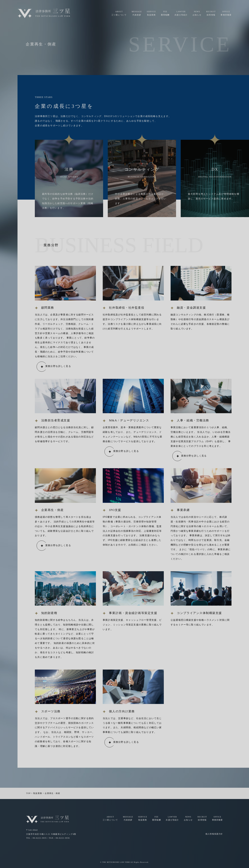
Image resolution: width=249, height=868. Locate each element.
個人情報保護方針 (214, 834)
